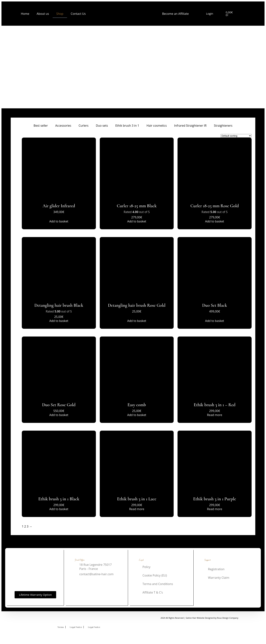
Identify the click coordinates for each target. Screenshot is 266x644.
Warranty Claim (219, 578)
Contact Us (78, 14)
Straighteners (223, 126)
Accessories (63, 126)
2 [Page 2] (25, 526)
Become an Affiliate (175, 14)
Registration (216, 569)
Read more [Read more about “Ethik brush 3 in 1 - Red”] (215, 415)
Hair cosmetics (157, 126)
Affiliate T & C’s (153, 592)
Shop (60, 14)
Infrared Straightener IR (190, 126)
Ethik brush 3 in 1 (127, 126)
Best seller (41, 126)
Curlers (83, 126)
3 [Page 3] (28, 526)
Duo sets (102, 126)
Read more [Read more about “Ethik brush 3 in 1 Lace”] (137, 509)
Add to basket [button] (59, 221)
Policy (146, 567)
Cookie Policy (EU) (155, 575)
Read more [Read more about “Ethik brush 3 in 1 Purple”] (215, 509)
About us (43, 14)
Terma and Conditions (158, 584)
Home (25, 14)
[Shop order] (236, 136)
